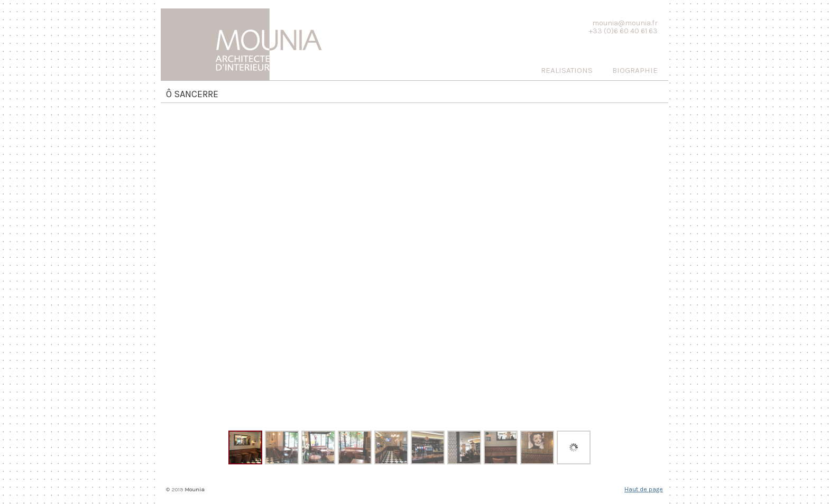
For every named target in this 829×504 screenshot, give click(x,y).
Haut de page (644, 489)
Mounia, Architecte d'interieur (251, 42)
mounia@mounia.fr (625, 23)
